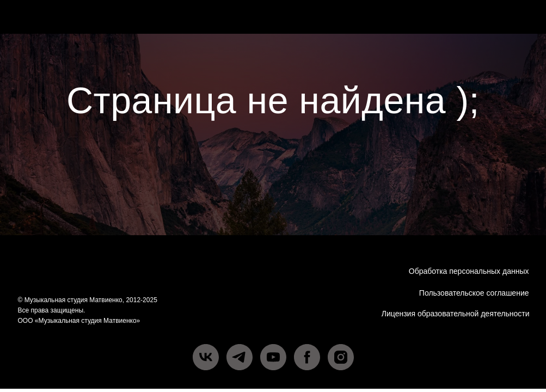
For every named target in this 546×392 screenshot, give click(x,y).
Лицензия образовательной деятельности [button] (456, 314)
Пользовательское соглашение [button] (474, 293)
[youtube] (273, 357)
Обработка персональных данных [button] (469, 271)
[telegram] (240, 357)
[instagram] (341, 357)
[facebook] (307, 357)
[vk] (206, 357)
